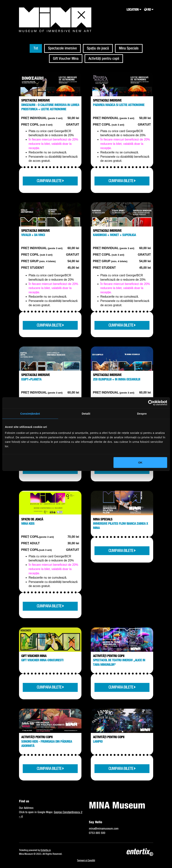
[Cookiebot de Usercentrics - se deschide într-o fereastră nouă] (151, 403)
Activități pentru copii (104, 59)
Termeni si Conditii (86, 861)
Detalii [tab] (86, 414)
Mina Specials (129, 48)
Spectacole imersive (62, 48)
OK (140, 462)
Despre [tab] (142, 414)
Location (134, 10)
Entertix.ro (46, 850)
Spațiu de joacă (98, 48)
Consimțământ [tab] (30, 414)
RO (149, 10)
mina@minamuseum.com (104, 829)
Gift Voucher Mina (66, 59)
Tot (36, 48)
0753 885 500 (97, 833)
